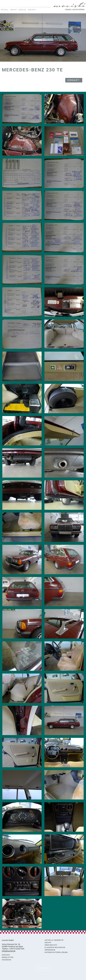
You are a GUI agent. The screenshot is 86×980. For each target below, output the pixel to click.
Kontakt (32, 10)
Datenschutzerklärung (56, 952)
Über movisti (51, 945)
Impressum (50, 950)
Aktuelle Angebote (54, 940)
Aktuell (5, 10)
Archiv (14, 10)
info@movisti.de (9, 951)
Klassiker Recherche (55, 947)
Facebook (7, 960)
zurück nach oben (43, 968)
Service (22, 10)
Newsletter (8, 957)
